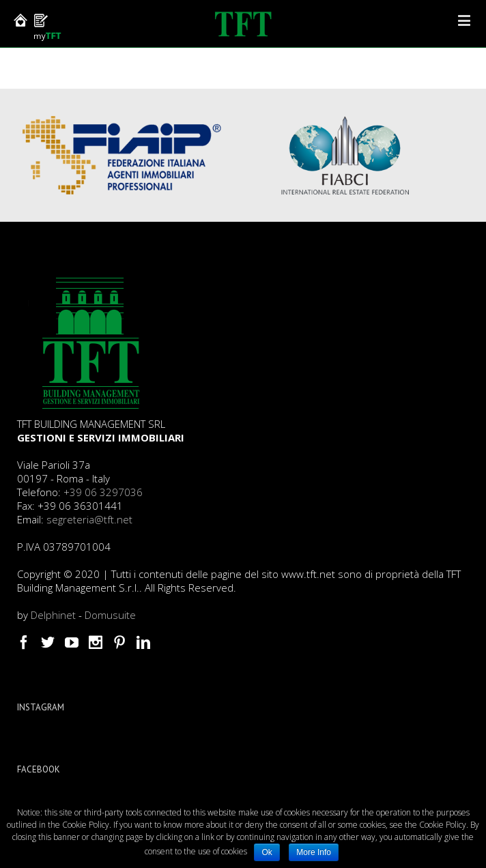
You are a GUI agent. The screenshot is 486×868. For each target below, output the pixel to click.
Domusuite (110, 615)
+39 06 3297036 (103, 492)
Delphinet (53, 615)
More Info (314, 852)
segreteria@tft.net (89, 519)
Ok (267, 852)
